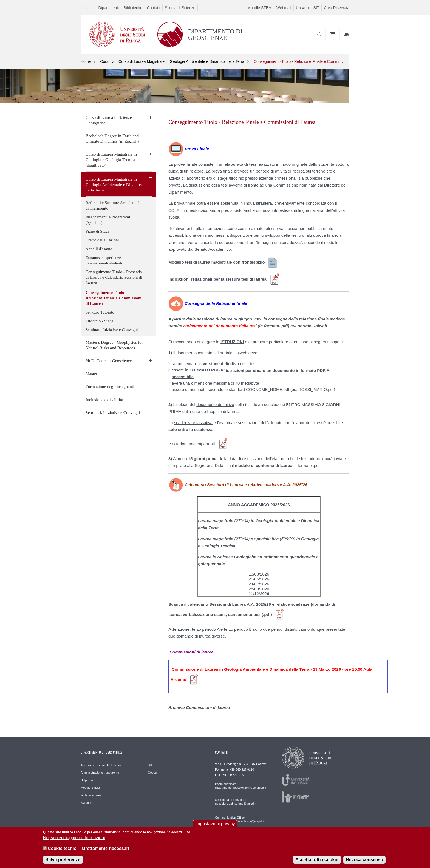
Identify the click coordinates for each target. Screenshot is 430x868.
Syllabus (86, 803)
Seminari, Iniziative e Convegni (112, 330)
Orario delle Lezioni (102, 240)
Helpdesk (87, 780)
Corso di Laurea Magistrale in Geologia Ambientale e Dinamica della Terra (181, 61)
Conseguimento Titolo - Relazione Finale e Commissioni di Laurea (310, 61)
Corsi (105, 61)
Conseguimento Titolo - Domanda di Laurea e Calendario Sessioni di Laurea (114, 277)
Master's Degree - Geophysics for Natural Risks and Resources (114, 345)
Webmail (284, 8)
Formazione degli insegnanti (110, 386)
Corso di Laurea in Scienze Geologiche (109, 120)
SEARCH (340, 41)
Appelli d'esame (99, 249)
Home (86, 61)
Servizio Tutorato (100, 312)
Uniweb (302, 8)
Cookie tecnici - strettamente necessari (88, 852)
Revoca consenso (364, 863)
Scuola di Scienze (180, 8)
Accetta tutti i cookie (317, 863)
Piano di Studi (97, 231)
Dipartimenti (108, 8)
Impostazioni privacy (215, 827)
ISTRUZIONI (232, 342)
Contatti (154, 8)
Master (91, 374)
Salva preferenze (63, 863)
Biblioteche (133, 8)
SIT (316, 8)
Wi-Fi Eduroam (91, 795)
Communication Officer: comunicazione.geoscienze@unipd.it (240, 819)
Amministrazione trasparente (100, 773)
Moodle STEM (260, 8)
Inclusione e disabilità (104, 400)
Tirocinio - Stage (99, 321)
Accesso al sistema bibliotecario (102, 765)
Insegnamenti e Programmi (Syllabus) (108, 220)
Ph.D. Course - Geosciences (110, 361)
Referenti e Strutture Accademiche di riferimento (114, 205)
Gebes (152, 773)
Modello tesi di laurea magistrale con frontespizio (217, 262)
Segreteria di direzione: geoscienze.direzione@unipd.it (236, 802)
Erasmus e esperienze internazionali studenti (104, 260)
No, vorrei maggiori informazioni (74, 841)
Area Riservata (337, 8)
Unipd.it (87, 8)
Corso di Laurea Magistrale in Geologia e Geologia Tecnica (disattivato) (111, 160)
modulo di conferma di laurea (264, 465)
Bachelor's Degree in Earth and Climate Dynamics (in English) (112, 138)
